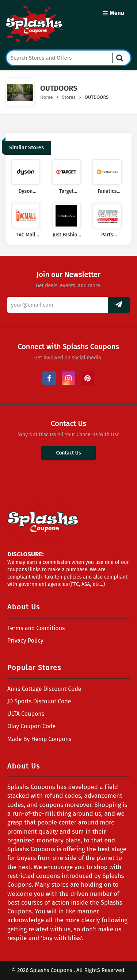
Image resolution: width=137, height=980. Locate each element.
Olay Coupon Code (31, 726)
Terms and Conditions (36, 628)
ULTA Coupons (26, 714)
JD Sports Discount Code (39, 701)
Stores (69, 97)
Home (47, 97)
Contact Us (68, 453)
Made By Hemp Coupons (39, 739)
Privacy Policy (25, 641)
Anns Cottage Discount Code (44, 689)
